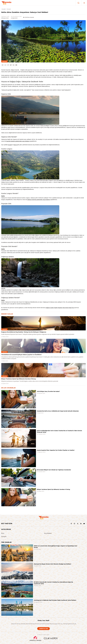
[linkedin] (14, 65)
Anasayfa (4, 9)
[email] (16, 65)
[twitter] (11, 65)
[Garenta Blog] (6, 3)
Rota (3, 533)
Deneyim (9, 9)
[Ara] (78, 3)
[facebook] (8, 65)
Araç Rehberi (48, 533)
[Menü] (84, 3)
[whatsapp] (5, 65)
